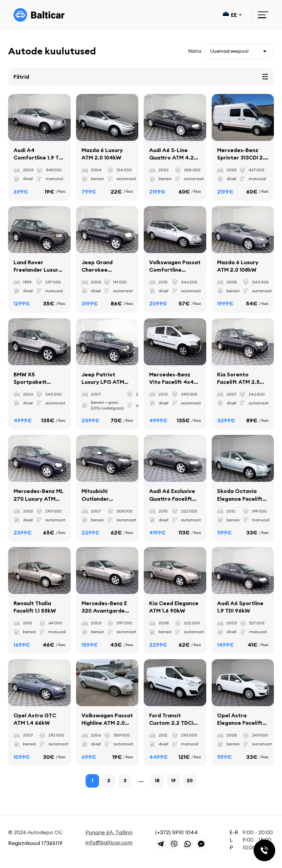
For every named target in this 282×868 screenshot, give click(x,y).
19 (173, 781)
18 (157, 781)
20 (190, 781)
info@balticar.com (109, 842)
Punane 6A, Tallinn (109, 832)
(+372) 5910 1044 (177, 832)
